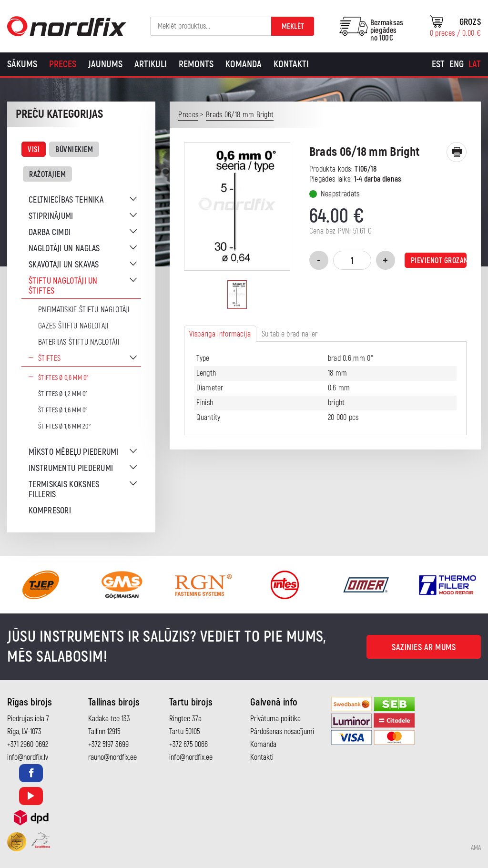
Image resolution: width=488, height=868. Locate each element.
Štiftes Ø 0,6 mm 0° (64, 378)
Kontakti (291, 64)
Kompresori (50, 511)
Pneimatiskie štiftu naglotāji (84, 310)
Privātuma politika (275, 719)
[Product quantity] (352, 260)
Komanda (244, 64)
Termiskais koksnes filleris (64, 490)
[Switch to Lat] (475, 64)
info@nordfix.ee (191, 757)
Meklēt (293, 27)
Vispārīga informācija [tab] (220, 334)
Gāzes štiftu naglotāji (73, 326)
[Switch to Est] (438, 64)
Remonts (196, 64)
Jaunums (105, 64)
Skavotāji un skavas (64, 265)
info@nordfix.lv (28, 757)
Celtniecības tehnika (66, 200)
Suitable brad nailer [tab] (290, 334)
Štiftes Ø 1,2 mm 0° (63, 394)
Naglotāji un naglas (64, 249)
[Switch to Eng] (457, 64)
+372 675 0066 (188, 745)
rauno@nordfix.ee (112, 757)
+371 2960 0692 (28, 745)
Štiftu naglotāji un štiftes (63, 286)
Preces (63, 64)
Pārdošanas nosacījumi (282, 732)
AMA (476, 848)
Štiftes (49, 358)
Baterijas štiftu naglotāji (79, 342)
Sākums (22, 64)
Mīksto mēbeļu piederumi (74, 452)
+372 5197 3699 (108, 745)
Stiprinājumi (51, 216)
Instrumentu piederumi (71, 468)
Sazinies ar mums (424, 648)
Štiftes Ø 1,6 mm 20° (65, 426)
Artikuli (151, 64)
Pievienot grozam (439, 261)
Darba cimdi (50, 232)
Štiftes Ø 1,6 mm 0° (63, 410)
